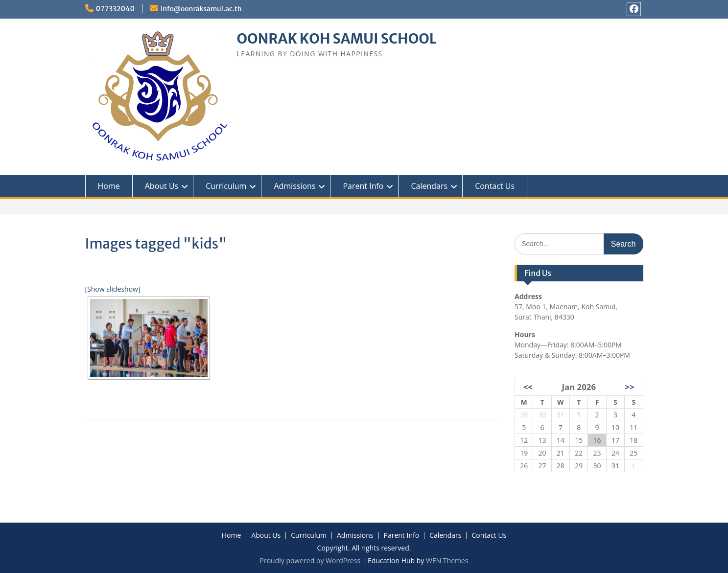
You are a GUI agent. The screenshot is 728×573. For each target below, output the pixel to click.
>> (630, 387)
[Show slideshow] (113, 289)
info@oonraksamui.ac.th (201, 9)
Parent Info (363, 186)
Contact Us (495, 186)
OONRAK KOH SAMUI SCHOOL (337, 39)
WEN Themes (447, 561)
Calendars (429, 186)
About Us (162, 186)
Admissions (294, 186)
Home (109, 186)
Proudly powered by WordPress (310, 561)
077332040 (116, 9)
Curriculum (226, 186)
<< (528, 387)
